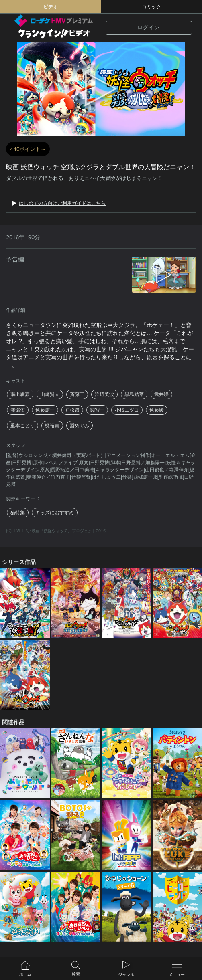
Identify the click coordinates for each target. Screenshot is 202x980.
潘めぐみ (80, 426)
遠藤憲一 (45, 410)
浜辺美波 (104, 394)
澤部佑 (18, 410)
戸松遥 (72, 410)
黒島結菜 (134, 394)
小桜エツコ (127, 410)
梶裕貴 (52, 426)
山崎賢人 (50, 394)
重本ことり (22, 426)
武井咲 (161, 394)
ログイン (149, 28)
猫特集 (18, 513)
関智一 (97, 410)
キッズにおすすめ (55, 513)
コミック (151, 7)
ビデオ (51, 7)
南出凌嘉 (20, 394)
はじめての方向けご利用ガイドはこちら (62, 203)
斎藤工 (77, 394)
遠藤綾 (157, 410)
